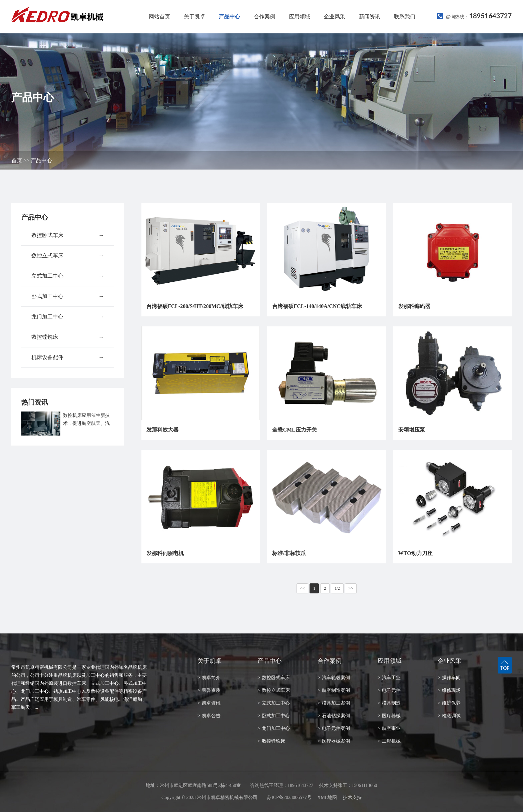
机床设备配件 (68, 357)
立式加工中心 (68, 276)
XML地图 (327, 797)
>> (351, 588)
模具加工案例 (334, 703)
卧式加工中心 (68, 296)
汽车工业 (389, 678)
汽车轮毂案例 (334, 678)
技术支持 (352, 797)
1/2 (337, 588)
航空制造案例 (334, 690)
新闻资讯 (370, 17)
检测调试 (449, 716)
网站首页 (159, 17)
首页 (17, 160)
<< (303, 588)
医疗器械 (389, 716)
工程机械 (389, 741)
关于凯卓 (194, 17)
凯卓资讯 (209, 703)
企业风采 (335, 17)
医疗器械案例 (334, 741)
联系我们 (405, 17)
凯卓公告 (209, 716)
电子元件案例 (334, 728)
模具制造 (389, 703)
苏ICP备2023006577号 (289, 797)
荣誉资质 (209, 690)
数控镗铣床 (68, 337)
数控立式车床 (68, 256)
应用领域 (300, 17)
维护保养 (449, 703)
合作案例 (265, 17)
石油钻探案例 (334, 716)
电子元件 (389, 690)
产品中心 (229, 17)
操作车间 (449, 678)
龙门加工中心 (68, 317)
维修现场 (449, 690)
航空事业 (389, 728)
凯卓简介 (209, 678)
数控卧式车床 (68, 235)
